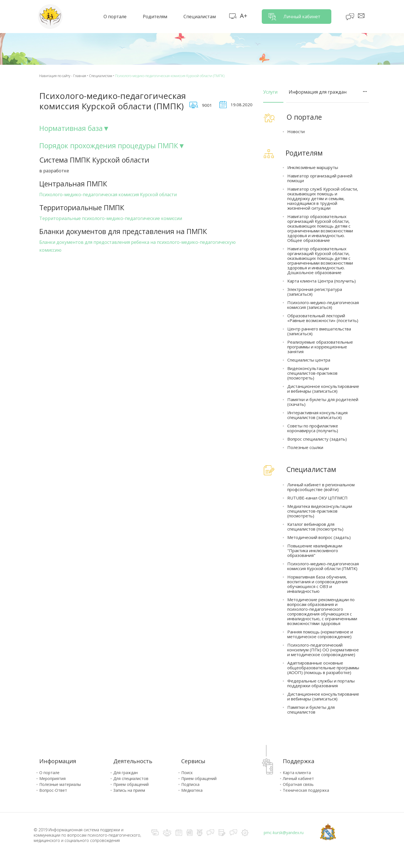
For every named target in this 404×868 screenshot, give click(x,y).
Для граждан (126, 773)
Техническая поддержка (306, 790)
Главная (80, 76)
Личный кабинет (302, 17)
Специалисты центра (309, 360)
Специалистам (101, 76)
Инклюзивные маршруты (313, 167)
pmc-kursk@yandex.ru (284, 833)
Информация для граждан (318, 92)
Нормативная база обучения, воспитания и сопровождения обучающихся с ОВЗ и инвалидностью (317, 584)
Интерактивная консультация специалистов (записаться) (317, 415)
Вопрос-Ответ (53, 790)
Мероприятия (52, 778)
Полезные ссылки (305, 447)
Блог (350, 17)
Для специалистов (131, 778)
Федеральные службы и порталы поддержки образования (321, 683)
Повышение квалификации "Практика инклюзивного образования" (315, 551)
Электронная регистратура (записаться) (315, 292)
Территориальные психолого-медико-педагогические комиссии (111, 218)
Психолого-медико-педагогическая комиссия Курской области (108, 195)
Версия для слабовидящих (244, 16)
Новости (296, 132)
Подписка (190, 784)
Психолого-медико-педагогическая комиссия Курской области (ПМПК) (323, 566)
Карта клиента (297, 773)
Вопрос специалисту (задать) (317, 439)
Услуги (270, 92)
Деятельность (133, 761)
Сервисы (193, 761)
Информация (58, 761)
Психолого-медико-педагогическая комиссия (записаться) (323, 305)
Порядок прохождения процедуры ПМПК (109, 145)
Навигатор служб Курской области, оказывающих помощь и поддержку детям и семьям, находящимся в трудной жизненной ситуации (323, 199)
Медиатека (192, 790)
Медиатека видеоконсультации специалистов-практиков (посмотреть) (320, 511)
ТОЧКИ (365, 92)
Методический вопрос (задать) (319, 537)
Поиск (187, 773)
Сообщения (362, 16)
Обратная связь (298, 784)
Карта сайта (233, 16)
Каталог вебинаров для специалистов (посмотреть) (315, 527)
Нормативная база (71, 128)
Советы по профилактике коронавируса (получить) (313, 428)
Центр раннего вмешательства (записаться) (319, 331)
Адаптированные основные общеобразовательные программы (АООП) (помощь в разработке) (323, 668)
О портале (49, 773)
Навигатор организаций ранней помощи (320, 178)
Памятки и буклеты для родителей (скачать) (323, 402)
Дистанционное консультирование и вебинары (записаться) (323, 389)
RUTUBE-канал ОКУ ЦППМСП (317, 498)
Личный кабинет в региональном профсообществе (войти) (321, 487)
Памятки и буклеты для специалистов (311, 710)
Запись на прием (129, 790)
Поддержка (299, 761)
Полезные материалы (60, 784)
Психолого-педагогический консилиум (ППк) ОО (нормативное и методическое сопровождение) (323, 650)
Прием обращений (131, 784)
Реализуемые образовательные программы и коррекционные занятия (320, 347)
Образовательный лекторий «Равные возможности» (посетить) (323, 318)
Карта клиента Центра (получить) (322, 281)
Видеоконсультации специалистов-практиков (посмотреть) (312, 373)
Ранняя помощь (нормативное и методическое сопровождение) (320, 634)
